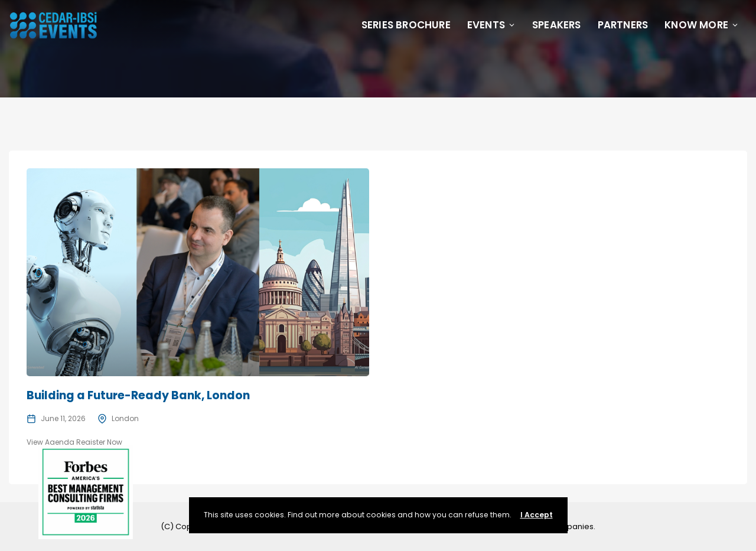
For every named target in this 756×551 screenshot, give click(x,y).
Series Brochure (406, 25)
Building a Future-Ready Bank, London (138, 395)
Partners (623, 25)
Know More (702, 25)
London (125, 418)
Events (491, 25)
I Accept (537, 515)
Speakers (557, 25)
